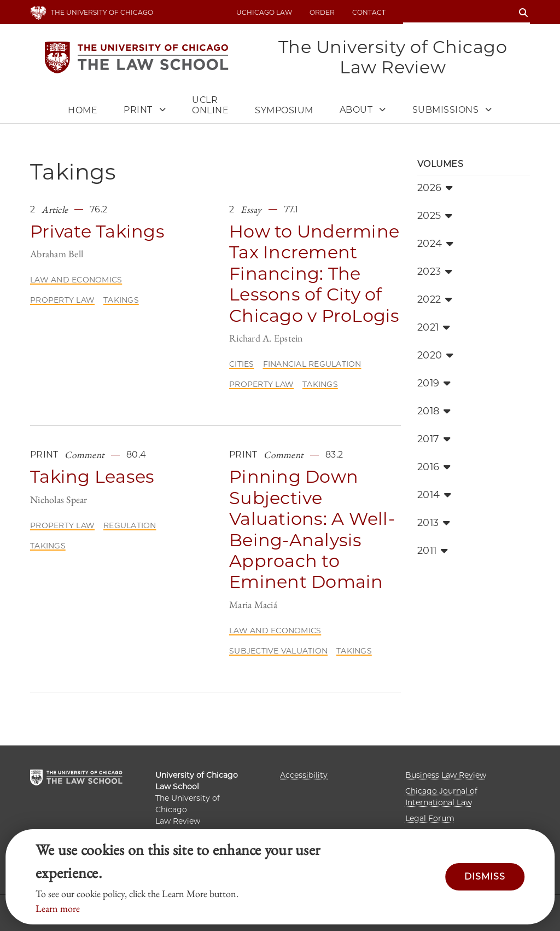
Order (322, 12)
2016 (434, 467)
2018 (434, 412)
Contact (369, 12)
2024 (435, 244)
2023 (435, 272)
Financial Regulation (312, 365)
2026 (435, 188)
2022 (435, 300)
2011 (433, 551)
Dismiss (485, 877)
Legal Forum (430, 818)
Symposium (284, 111)
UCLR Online (210, 106)
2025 (435, 216)
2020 (435, 356)
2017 (434, 440)
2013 (434, 523)
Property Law (62, 300)
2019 (434, 384)
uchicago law (264, 12)
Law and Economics (76, 280)
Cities (242, 365)
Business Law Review (446, 775)
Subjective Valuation (278, 651)
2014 (434, 495)
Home (83, 111)
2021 (434, 328)
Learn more (58, 908)
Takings (121, 300)
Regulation (130, 526)
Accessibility (304, 775)
